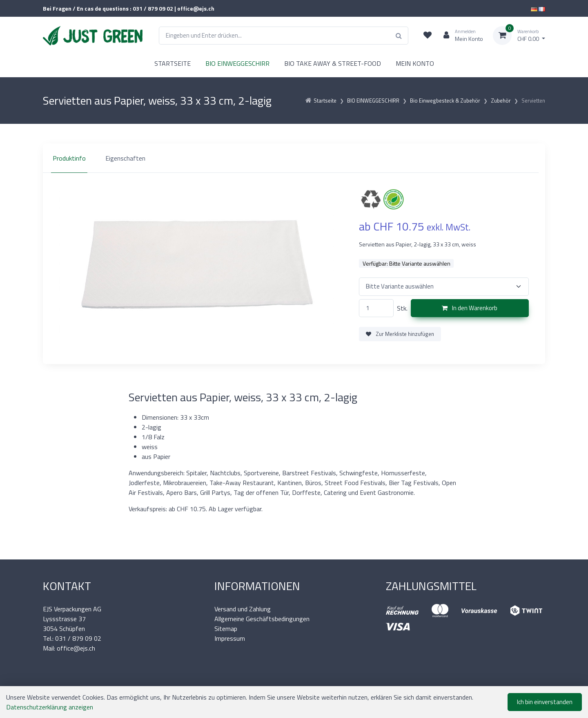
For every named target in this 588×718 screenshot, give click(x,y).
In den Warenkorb (470, 308)
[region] (294, 158)
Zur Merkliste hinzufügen (400, 334)
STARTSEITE (173, 63)
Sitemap (226, 629)
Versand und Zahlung (243, 609)
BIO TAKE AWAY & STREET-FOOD (333, 63)
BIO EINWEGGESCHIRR (237, 63)
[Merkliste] (428, 36)
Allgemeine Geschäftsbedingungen (262, 619)
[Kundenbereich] (460, 36)
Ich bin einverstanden (545, 702)
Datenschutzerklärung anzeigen (50, 707)
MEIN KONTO (415, 63)
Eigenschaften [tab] (125, 158)
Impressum (230, 638)
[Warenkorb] (519, 36)
